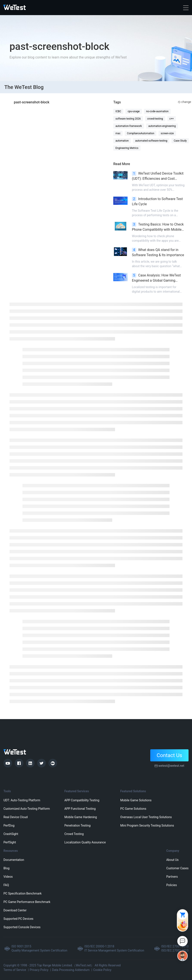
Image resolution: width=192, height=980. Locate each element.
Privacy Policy (39, 970)
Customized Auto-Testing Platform (27, 809)
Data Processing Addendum (71, 970)
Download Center (15, 910)
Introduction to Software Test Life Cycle (157, 201)
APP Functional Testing (80, 809)
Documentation (14, 860)
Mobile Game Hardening (81, 817)
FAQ (6, 885)
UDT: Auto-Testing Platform (22, 800)
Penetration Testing (78, 825)
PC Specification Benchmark (22, 893)
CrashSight (11, 834)
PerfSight (10, 842)
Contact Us (170, 755)
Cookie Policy (102, 970)
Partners (172, 877)
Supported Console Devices (22, 927)
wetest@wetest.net (171, 766)
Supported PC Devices (18, 919)
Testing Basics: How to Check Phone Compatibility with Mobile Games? (158, 227)
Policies (172, 885)
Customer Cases (177, 868)
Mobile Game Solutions (136, 800)
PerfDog (9, 825)
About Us (172, 860)
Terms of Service (15, 970)
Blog (6, 868)
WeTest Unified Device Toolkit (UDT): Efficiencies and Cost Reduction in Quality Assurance (158, 176)
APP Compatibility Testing (82, 800)
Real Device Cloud (16, 817)
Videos (8, 877)
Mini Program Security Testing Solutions (147, 825)
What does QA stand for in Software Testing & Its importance (158, 252)
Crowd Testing (74, 834)
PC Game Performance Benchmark (27, 902)
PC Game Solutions (133, 809)
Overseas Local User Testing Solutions (146, 817)
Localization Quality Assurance (85, 842)
